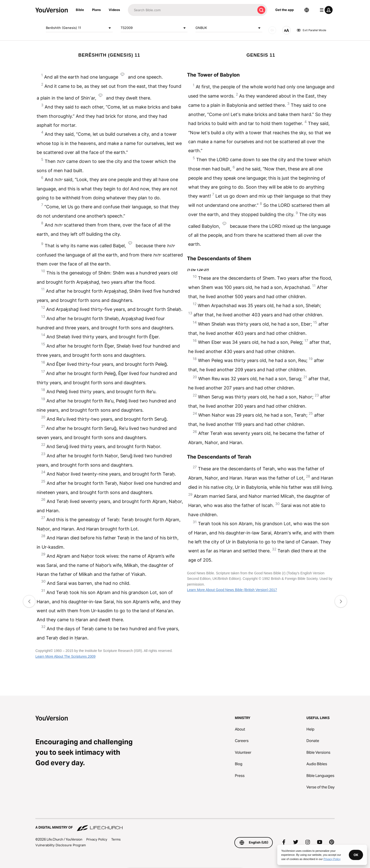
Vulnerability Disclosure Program (61, 845)
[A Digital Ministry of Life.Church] (185, 825)
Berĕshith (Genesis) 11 (79, 28)
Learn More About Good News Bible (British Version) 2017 (232, 590)
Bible (80, 10)
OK (356, 855)
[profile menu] (325, 10)
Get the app (284, 10)
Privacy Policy (97, 839)
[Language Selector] (307, 10)
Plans (96, 10)
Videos (114, 10)
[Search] (192, 10)
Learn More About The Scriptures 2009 (65, 656)
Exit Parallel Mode (311, 30)
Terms (116, 839)
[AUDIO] (272, 30)
